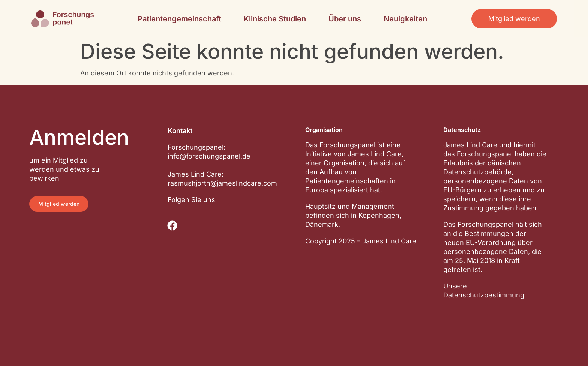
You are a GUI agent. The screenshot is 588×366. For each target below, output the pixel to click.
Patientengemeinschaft (179, 19)
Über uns (345, 19)
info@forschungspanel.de (209, 156)
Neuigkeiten (405, 19)
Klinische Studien (275, 19)
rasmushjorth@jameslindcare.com (222, 183)
